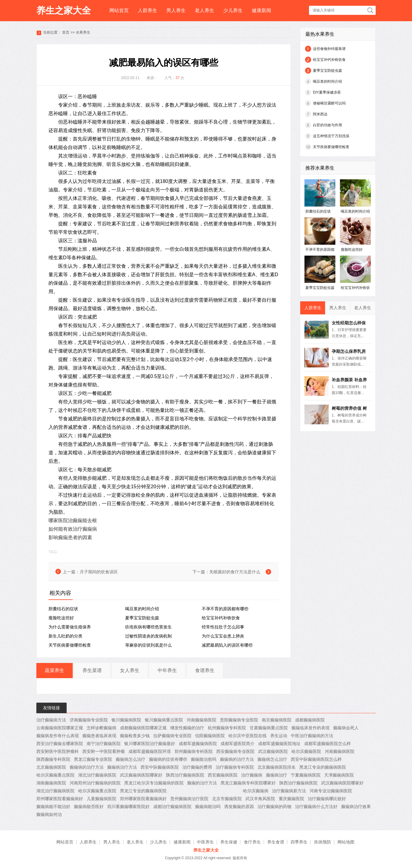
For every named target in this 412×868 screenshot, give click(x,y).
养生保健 (229, 842)
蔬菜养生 (55, 670)
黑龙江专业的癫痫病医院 (323, 767)
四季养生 (299, 842)
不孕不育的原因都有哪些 (225, 609)
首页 (66, 32)
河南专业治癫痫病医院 (331, 791)
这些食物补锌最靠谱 (329, 49)
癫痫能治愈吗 (204, 759)
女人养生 (130, 670)
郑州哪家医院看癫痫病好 (60, 799)
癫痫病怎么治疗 (131, 759)
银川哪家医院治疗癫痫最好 (150, 744)
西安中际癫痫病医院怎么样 (316, 759)
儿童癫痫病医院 (101, 799)
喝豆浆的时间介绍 (142, 609)
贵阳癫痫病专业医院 (239, 720)
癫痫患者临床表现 (99, 736)
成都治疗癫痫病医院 (172, 807)
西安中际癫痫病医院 (160, 767)
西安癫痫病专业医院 (235, 751)
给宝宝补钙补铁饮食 (221, 618)
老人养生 (204, 10)
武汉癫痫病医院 (273, 751)
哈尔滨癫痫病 (256, 791)
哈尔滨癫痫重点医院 (55, 775)
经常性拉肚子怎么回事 (223, 627)
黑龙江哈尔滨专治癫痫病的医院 (154, 783)
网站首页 (119, 10)
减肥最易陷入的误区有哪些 (227, 645)
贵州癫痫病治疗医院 (189, 799)
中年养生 (167, 670)
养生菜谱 (92, 670)
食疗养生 (252, 842)
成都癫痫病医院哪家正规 (143, 728)
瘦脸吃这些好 (61, 618)
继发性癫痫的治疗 (187, 728)
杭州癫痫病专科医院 (227, 728)
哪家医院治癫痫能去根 (73, 520)
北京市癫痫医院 (227, 799)
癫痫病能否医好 (89, 807)
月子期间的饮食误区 (99, 572)
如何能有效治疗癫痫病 (73, 529)
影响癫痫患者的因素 (70, 537)
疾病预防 (323, 842)
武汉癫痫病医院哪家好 (141, 775)
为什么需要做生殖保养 (70, 627)
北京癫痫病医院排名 (277, 767)
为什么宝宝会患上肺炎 (223, 636)
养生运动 (279, 736)
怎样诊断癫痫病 (101, 728)
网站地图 (346, 842)
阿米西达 (320, 114)
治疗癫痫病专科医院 (235, 767)
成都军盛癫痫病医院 (198, 744)
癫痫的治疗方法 (202, 783)
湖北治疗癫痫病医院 (97, 775)
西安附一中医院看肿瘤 (104, 751)
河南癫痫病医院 (201, 720)
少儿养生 (233, 10)
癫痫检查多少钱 (135, 736)
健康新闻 (261, 10)
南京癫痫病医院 (277, 720)
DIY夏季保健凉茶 (327, 92)
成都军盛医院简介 (238, 744)
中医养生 (205, 842)
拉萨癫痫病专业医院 (172, 736)
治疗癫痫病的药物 (274, 807)
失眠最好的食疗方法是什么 (235, 572)
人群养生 (148, 10)
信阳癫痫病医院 (210, 736)
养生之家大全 (64, 10)
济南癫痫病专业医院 (89, 720)
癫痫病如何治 (49, 814)
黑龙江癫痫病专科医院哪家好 (248, 783)
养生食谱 (276, 842)
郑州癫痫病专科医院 (194, 751)
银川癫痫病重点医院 (164, 720)
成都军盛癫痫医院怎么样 (327, 744)
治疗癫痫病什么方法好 (316, 807)
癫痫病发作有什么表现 (58, 736)
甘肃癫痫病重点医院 (269, 728)
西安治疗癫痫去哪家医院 (60, 744)
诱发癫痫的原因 (239, 807)
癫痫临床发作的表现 (311, 728)
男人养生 (176, 10)
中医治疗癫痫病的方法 (312, 736)
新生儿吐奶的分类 (65, 636)
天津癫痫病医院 (339, 775)
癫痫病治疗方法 (122, 767)
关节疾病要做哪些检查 (70, 645)
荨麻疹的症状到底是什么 (148, 645)
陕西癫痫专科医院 (53, 759)
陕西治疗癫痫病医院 (185, 775)
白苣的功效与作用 (327, 125)
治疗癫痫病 (252, 775)
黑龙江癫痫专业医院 (93, 759)
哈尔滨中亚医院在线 (248, 736)
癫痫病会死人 (346, 728)
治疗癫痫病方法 (51, 720)
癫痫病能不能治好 (53, 807)
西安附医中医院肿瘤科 (58, 751)
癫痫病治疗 (277, 775)
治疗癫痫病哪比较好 (327, 799)
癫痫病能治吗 (208, 807)
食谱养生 (205, 670)
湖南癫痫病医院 (51, 783)
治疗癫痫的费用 (197, 767)
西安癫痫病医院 (223, 775)
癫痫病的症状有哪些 (168, 759)
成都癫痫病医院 (310, 720)
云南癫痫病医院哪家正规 (60, 728)
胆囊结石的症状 (63, 609)
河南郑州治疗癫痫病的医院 (95, 783)
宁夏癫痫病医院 (306, 775)
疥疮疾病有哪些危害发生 (148, 627)
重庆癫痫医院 (291, 799)
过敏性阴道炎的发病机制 (148, 636)
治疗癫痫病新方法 (289, 791)
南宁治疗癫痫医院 (104, 744)
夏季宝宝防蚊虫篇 (142, 618)
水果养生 (83, 32)
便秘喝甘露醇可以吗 (329, 103)
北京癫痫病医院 (51, 767)
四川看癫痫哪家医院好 (128, 807)
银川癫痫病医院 (126, 720)
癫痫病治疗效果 (356, 807)
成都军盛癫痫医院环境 (150, 751)
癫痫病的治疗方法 (237, 759)
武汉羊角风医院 (260, 799)
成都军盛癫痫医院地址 (279, 744)
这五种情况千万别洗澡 (331, 136)
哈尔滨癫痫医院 (306, 751)
